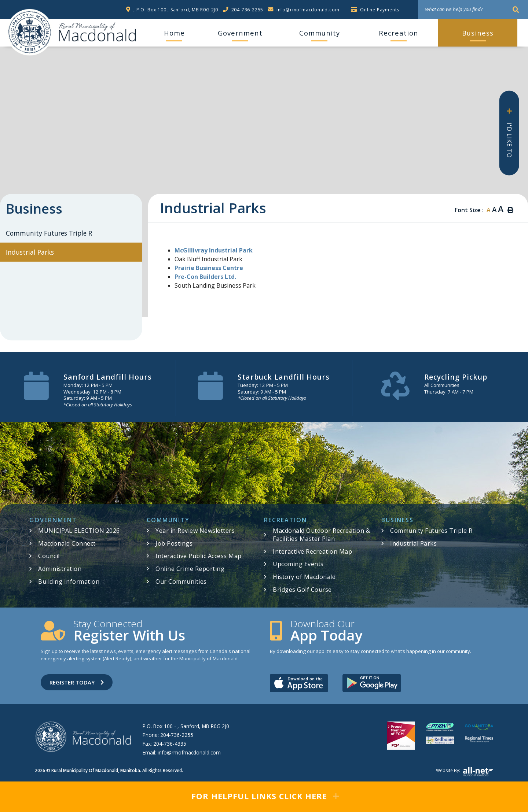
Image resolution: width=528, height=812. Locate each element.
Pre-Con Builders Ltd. (205, 277)
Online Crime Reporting (190, 569)
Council (49, 556)
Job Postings (174, 543)
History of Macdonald (304, 577)
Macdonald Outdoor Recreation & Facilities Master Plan (321, 535)
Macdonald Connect (67, 543)
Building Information (69, 582)
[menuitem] (174, 33)
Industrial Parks (413, 543)
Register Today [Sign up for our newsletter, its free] (77, 682)
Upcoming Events (298, 564)
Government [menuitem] (240, 33)
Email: (182, 752)
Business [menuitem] (478, 33)
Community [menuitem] (320, 33)
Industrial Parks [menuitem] (30, 252)
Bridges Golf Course (302, 590)
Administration (60, 569)
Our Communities (181, 582)
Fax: (164, 744)
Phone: (168, 735)
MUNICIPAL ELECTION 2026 (79, 531)
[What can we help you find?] (473, 10)
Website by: (465, 772)
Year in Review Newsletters (195, 531)
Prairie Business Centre (209, 268)
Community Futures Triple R (431, 531)
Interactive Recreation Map (312, 551)
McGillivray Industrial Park (214, 250)
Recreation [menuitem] (399, 33)
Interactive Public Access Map (199, 556)
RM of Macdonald (30, 32)
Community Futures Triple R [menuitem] (49, 233)
